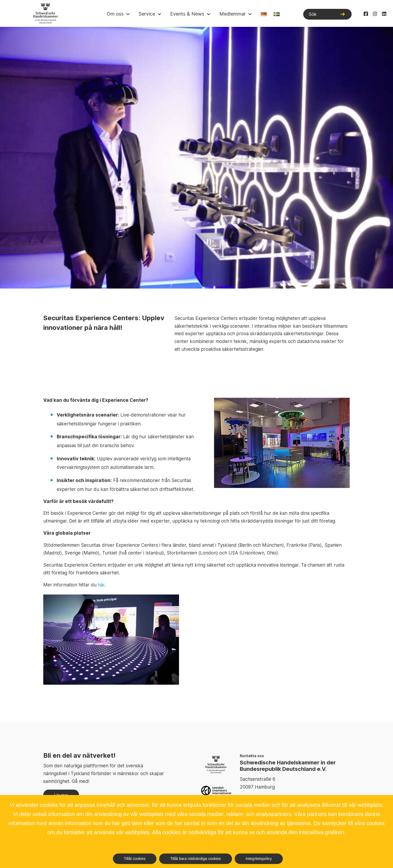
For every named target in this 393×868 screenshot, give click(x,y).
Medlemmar (233, 14)
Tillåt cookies (135, 859)
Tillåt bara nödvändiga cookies (196, 859)
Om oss (115, 14)
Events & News (187, 14)
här (101, 585)
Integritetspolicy (259, 859)
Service (147, 14)
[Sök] (327, 14)
